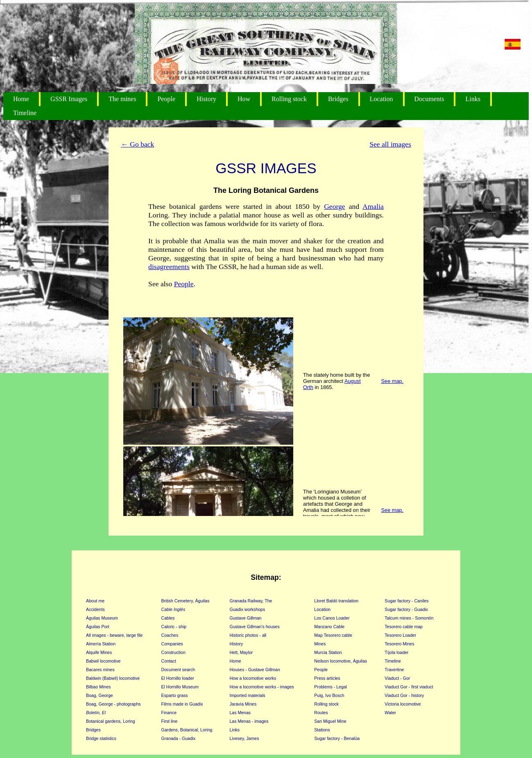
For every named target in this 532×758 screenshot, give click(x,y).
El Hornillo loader (178, 678)
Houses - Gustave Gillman (255, 670)
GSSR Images (69, 99)
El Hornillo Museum (180, 687)
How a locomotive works (253, 678)
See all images (390, 144)
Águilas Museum (102, 618)
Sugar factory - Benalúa (337, 738)
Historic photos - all (248, 635)
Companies (172, 644)
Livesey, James (244, 738)
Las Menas (240, 713)
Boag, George (100, 695)
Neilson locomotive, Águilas (341, 661)
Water (390, 713)
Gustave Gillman (246, 618)
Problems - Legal (331, 687)
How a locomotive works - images (262, 687)
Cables (168, 618)
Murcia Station (328, 652)
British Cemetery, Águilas (186, 601)
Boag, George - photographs (113, 704)
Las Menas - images (249, 721)
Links (473, 99)
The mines (122, 99)
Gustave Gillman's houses (255, 627)
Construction (173, 652)
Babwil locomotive (103, 661)
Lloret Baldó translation (336, 601)
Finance (169, 713)
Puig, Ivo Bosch (329, 695)
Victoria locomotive (403, 704)
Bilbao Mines (98, 687)
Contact (169, 661)
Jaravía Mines (243, 704)
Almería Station (101, 644)
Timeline (25, 113)
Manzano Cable (329, 627)
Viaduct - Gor (397, 678)
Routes (321, 713)
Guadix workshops (248, 609)
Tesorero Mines (399, 644)
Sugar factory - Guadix (406, 609)
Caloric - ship (174, 627)
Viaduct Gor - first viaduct (409, 687)
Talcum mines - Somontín (409, 618)
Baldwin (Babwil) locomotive (113, 678)
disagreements (169, 267)
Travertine (394, 670)
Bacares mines (100, 670)
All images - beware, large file (114, 635)
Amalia (373, 206)
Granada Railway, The (251, 601)
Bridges (338, 99)
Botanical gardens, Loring (111, 721)
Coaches (170, 635)
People (166, 99)
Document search (178, 670)
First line (170, 721)
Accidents (95, 609)
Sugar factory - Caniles (406, 601)
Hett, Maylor (241, 652)
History (206, 99)
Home (21, 99)
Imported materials (248, 695)
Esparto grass (175, 695)
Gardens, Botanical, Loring (187, 730)
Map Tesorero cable (333, 635)
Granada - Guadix (179, 738)
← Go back (137, 144)
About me (95, 601)
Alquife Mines (99, 652)
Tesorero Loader (400, 635)
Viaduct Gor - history (404, 695)
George (334, 206)
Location (381, 99)
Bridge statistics (101, 738)
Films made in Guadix (182, 704)
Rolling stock (289, 99)
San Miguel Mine (330, 721)
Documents (429, 99)
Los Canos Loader (332, 618)
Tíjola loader (396, 652)
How (244, 99)
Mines (320, 644)
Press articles (327, 678)
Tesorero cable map (404, 627)
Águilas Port (98, 627)
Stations (322, 730)
